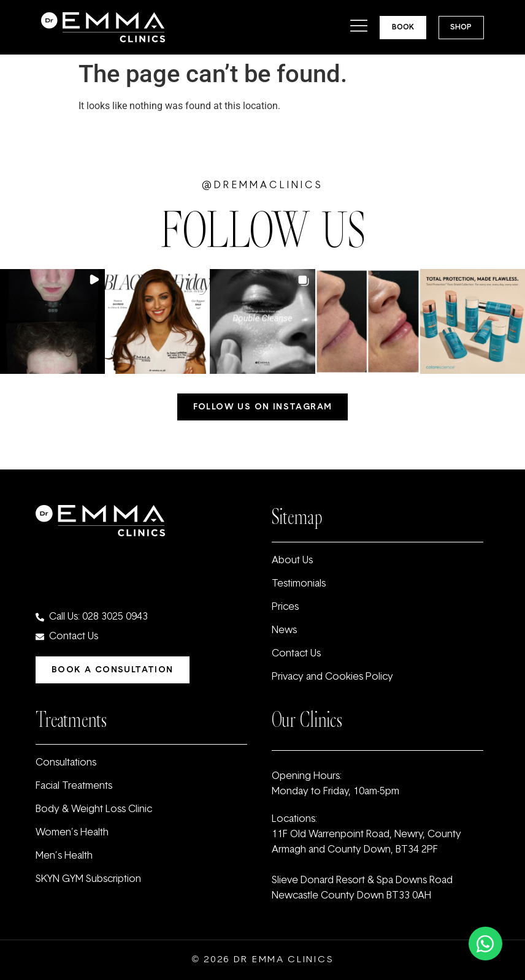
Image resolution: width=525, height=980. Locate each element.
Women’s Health (72, 833)
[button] (52, 321)
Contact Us (296, 654)
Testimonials (299, 584)
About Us (292, 561)
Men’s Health (64, 856)
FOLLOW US (263, 230)
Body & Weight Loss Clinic (94, 810)
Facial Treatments (74, 786)
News (284, 631)
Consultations (66, 763)
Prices (285, 607)
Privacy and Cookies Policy (332, 677)
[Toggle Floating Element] (485, 944)
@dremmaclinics (262, 186)
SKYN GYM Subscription (88, 879)
